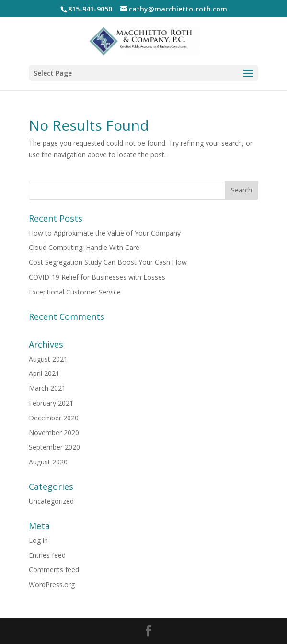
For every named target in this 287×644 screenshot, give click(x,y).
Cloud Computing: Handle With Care (84, 247)
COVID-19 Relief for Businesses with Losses (97, 277)
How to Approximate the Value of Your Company (105, 233)
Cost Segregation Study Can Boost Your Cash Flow (108, 262)
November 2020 (54, 433)
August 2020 (48, 462)
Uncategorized (51, 501)
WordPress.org (52, 584)
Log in (38, 540)
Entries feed (47, 555)
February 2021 (51, 403)
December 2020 (54, 418)
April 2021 (44, 373)
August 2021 (48, 359)
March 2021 (47, 388)
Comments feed (54, 570)
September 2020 (54, 447)
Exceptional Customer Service (75, 292)
